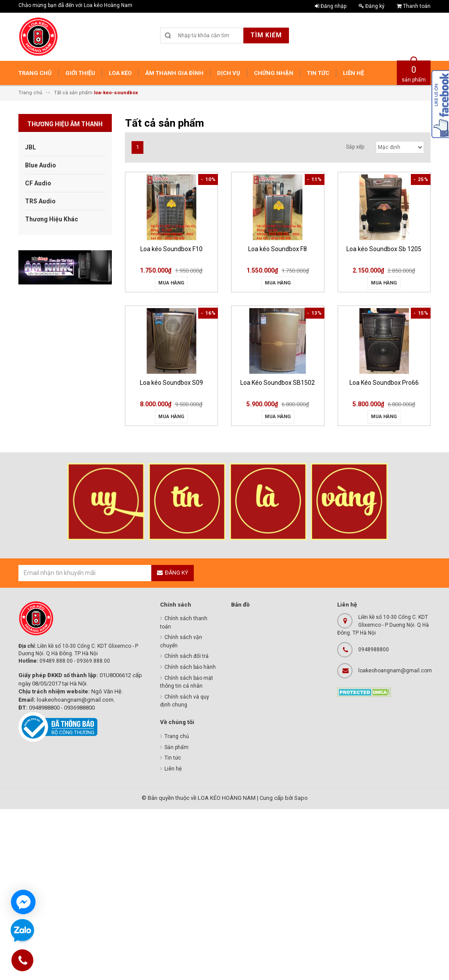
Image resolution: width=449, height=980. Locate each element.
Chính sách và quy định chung (185, 701)
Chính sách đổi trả (187, 656)
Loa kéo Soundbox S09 (171, 383)
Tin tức (173, 758)
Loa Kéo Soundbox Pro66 (384, 383)
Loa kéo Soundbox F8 (278, 249)
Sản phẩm (176, 747)
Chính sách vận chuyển (181, 641)
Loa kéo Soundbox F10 (171, 249)
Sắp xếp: (356, 147)
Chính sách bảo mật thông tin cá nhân (187, 682)
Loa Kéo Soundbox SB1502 (278, 383)
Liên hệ (173, 769)
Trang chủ (177, 736)
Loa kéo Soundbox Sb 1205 (384, 249)
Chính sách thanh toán (184, 623)
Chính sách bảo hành (190, 667)
